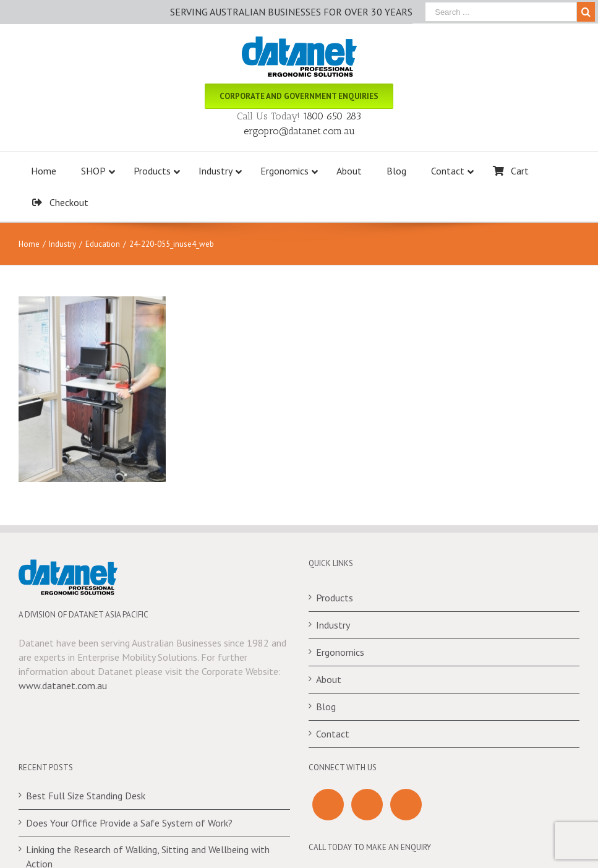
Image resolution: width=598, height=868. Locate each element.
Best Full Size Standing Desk (86, 796)
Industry (333, 625)
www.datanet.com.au (63, 685)
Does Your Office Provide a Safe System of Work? (129, 823)
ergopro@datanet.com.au (299, 131)
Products (335, 598)
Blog (326, 707)
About (329, 679)
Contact (333, 734)
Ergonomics (340, 652)
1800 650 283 (332, 116)
